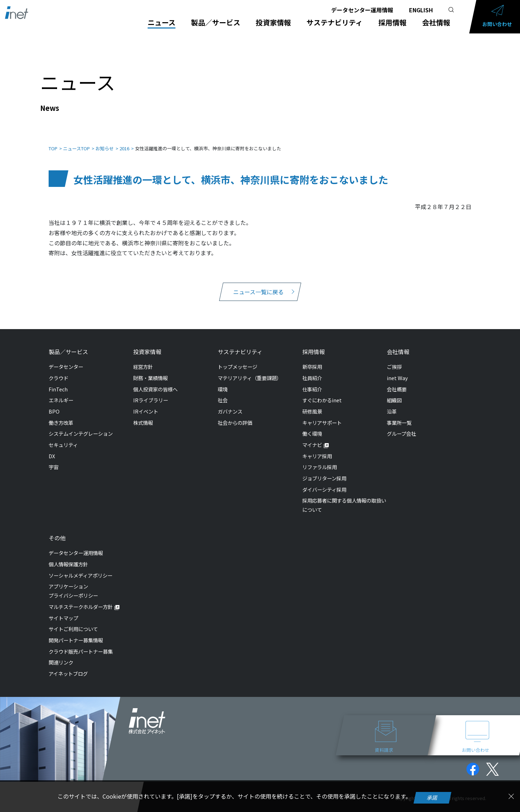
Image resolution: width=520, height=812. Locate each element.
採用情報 (392, 23)
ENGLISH (421, 10)
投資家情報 (273, 23)
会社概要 (397, 382)
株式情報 (143, 416)
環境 (223, 382)
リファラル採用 (320, 460)
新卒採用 (312, 360)
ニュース (162, 23)
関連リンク (61, 655)
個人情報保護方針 (68, 557)
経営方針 (143, 360)
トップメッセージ (237, 360)
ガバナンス (230, 404)
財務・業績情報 (150, 371)
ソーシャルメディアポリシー (81, 568)
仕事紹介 (312, 382)
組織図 (394, 393)
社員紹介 (312, 371)
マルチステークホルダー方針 (81, 600)
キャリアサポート (322, 416)
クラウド (58, 371)
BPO (54, 404)
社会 (223, 393)
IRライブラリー (151, 393)
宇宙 (54, 460)
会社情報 (436, 23)
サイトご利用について (73, 622)
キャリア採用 (317, 449)
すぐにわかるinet (322, 393)
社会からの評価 (235, 416)
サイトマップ (63, 611)
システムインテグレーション (81, 426)
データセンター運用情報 (362, 10)
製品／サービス (216, 23)
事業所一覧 (399, 416)
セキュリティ (63, 438)
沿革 (392, 404)
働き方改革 (61, 416)
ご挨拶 (394, 360)
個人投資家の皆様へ (155, 382)
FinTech (58, 382)
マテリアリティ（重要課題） (250, 371)
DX (52, 449)
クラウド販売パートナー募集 (81, 644)
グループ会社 (401, 426)
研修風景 (312, 404)
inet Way (397, 371)
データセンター (66, 360)
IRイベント (146, 404)
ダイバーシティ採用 (324, 482)
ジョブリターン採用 (324, 471)
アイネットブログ (68, 666)
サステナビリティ (335, 23)
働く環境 (312, 426)
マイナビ (312, 438)
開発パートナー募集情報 (76, 633)
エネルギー (61, 393)
